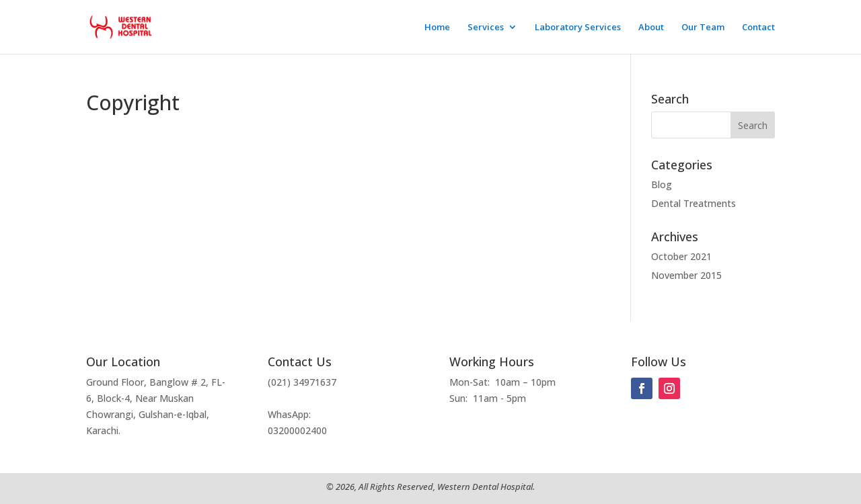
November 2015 (686, 275)
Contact (758, 28)
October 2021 (681, 256)
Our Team (703, 28)
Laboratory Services (578, 28)
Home (437, 28)
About (651, 28)
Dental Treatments (694, 203)
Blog (662, 184)
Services (486, 28)
